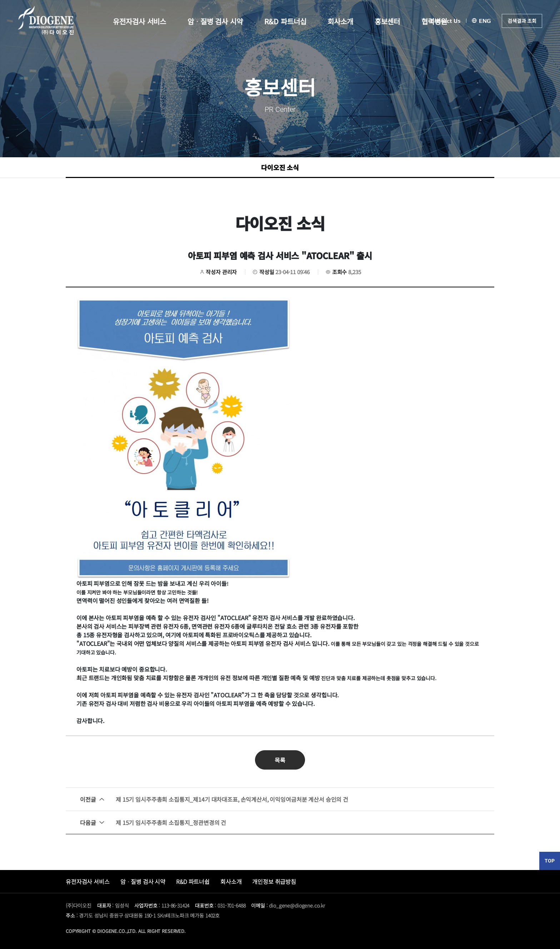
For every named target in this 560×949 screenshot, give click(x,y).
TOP (550, 861)
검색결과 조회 (522, 21)
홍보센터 (387, 21)
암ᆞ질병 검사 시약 (215, 21)
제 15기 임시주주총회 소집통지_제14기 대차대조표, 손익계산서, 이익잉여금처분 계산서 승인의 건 (214, 799)
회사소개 (340, 21)
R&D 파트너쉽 (193, 881)
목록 (280, 760)
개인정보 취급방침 (274, 881)
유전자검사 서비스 (139, 21)
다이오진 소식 (280, 167)
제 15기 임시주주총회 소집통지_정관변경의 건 (153, 822)
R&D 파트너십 (285, 21)
